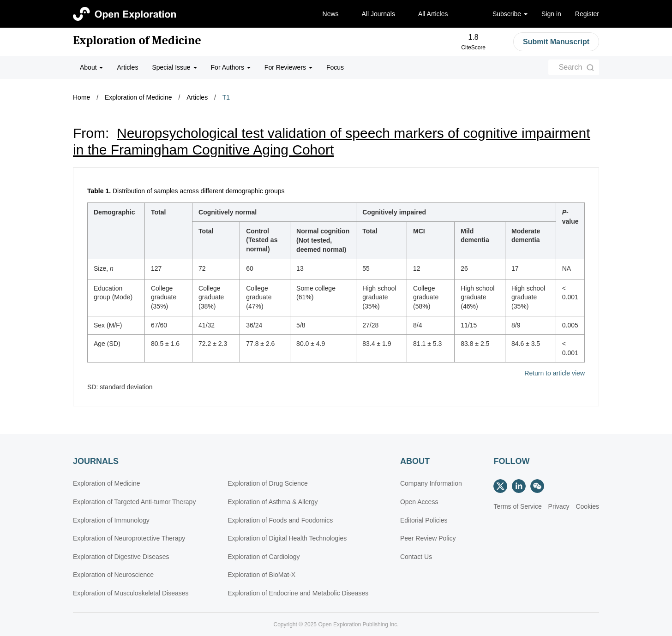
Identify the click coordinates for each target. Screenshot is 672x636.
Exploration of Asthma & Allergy (273, 502)
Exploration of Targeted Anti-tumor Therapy (134, 502)
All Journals (378, 14)
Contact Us (416, 557)
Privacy (559, 506)
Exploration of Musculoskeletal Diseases (131, 593)
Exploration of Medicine (137, 41)
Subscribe (510, 14)
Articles (127, 67)
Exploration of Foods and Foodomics (280, 520)
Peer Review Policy (428, 538)
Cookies (587, 506)
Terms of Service (517, 506)
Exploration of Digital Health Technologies (287, 538)
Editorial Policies (424, 520)
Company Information (431, 483)
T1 (226, 97)
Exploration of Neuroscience (113, 575)
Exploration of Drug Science (268, 483)
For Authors (231, 67)
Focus (335, 67)
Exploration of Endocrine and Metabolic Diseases (298, 593)
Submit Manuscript (556, 42)
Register (587, 14)
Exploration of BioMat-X (261, 575)
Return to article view (555, 373)
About (91, 67)
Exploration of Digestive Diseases (121, 557)
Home (81, 97)
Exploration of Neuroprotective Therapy (129, 538)
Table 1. (99, 191)
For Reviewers (288, 67)
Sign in (551, 14)
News (331, 14)
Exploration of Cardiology (264, 557)
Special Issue (174, 67)
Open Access (419, 502)
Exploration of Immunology (111, 520)
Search (571, 67)
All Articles (433, 14)
